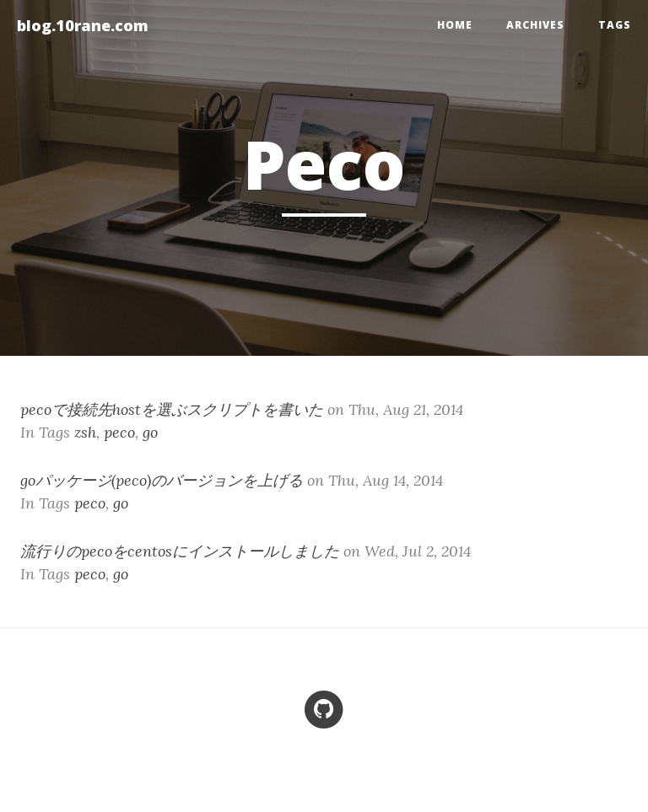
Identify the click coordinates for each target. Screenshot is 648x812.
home (455, 25)
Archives (535, 25)
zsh (85, 432)
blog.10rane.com (83, 25)
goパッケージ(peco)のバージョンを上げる (162, 480)
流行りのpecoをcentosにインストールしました (180, 551)
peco (119, 432)
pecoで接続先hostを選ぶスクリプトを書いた (172, 409)
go (150, 432)
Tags (615, 25)
